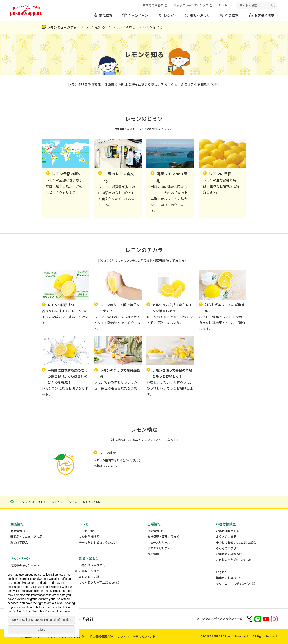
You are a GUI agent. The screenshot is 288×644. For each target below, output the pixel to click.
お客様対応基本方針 (229, 554)
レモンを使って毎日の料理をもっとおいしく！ (172, 373)
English (221, 572)
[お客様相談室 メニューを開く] (263, 17)
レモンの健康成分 (61, 305)
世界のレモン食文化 (119, 177)
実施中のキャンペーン (25, 565)
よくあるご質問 (226, 537)
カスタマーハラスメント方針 (137, 637)
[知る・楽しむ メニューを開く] (198, 17)
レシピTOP (86, 531)
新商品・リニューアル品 (26, 537)
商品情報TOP (19, 531)
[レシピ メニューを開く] (167, 17)
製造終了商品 (19, 542)
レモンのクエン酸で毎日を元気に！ (120, 308)
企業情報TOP (156, 531)
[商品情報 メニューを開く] (105, 17)
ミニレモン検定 (89, 571)
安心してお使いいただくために (236, 542)
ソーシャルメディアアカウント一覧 (220, 619)
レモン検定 (107, 453)
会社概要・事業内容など (163, 537)
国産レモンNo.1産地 (172, 177)
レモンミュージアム (62, 27)
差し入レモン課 (89, 577)
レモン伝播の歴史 (67, 174)
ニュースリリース (159, 542)
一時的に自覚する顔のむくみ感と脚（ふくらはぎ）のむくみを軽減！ (68, 376)
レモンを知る (95, 27)
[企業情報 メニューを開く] (231, 17)
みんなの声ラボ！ (228, 548)
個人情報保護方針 (101, 637)
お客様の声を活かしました (233, 560)
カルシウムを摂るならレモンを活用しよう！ (172, 308)
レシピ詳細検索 (89, 537)
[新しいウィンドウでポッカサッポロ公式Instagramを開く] (274, 619)
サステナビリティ (159, 548)
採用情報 (153, 554)
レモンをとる (153, 27)
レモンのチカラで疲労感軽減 (120, 373)
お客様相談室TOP (228, 531)
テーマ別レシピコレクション (98, 542)
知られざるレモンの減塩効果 (225, 308)
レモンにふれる (124, 27)
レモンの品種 (220, 174)
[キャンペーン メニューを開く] (137, 17)
